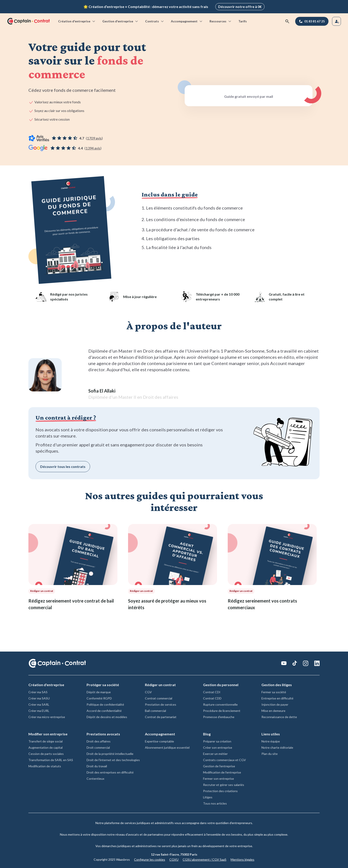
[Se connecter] (336, 20)
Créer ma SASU (39, 697)
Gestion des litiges (277, 684)
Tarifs (243, 20)
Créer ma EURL (39, 710)
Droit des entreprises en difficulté (110, 771)
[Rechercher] (287, 20)
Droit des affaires (99, 740)
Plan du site (270, 753)
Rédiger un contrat (160, 684)
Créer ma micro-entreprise (47, 716)
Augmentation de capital (45, 747)
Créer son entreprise (218, 747)
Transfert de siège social (45, 740)
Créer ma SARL (39, 704)
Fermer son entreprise (218, 778)
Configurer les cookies (150, 859)
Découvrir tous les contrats (63, 466)
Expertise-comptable (159, 740)
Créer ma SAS (38, 691)
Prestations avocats (103, 733)
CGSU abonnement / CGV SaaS (205, 859)
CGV (148, 691)
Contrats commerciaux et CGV (224, 759)
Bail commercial (155, 710)
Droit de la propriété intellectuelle (110, 753)
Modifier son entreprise (48, 733)
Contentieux (95, 778)
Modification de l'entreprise (222, 771)
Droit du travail (97, 765)
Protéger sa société (103, 684)
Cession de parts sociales (46, 753)
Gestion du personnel (221, 684)
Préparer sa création (217, 740)
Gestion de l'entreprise (219, 765)
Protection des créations (220, 790)
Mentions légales (242, 859)
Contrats (155, 20)
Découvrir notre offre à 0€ (240, 6)
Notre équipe (271, 740)
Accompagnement (187, 20)
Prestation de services (161, 704)
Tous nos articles (215, 802)
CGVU (174, 859)
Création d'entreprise (77, 20)
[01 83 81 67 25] (312, 20)
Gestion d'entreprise (120, 20)
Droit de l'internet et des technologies (113, 759)
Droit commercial (98, 747)
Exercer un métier (215, 753)
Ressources (221, 20)
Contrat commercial (159, 697)
